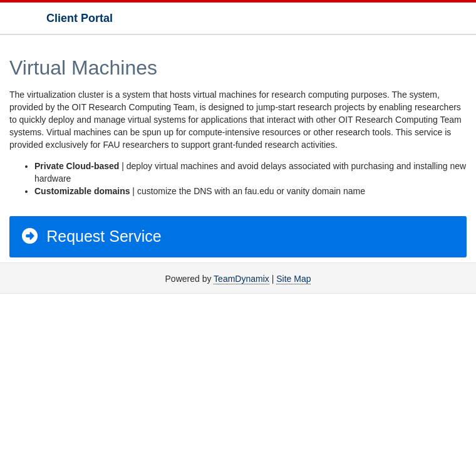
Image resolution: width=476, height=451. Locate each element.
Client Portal (80, 18)
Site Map (293, 279)
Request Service (91, 236)
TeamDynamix (241, 279)
